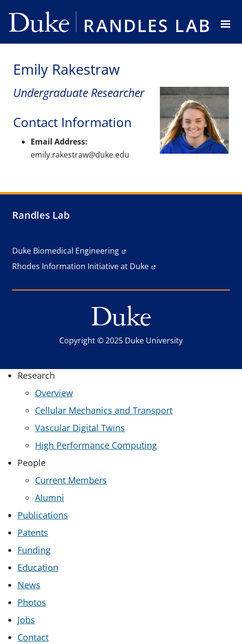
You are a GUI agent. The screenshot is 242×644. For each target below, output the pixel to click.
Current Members (71, 480)
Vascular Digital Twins (80, 428)
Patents (33, 532)
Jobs (26, 620)
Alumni (50, 498)
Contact (33, 637)
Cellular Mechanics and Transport (104, 410)
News (29, 585)
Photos (32, 602)
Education (38, 567)
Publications (43, 515)
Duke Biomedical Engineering (66, 251)
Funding (34, 550)
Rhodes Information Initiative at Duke (80, 266)
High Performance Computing (96, 445)
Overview (54, 393)
